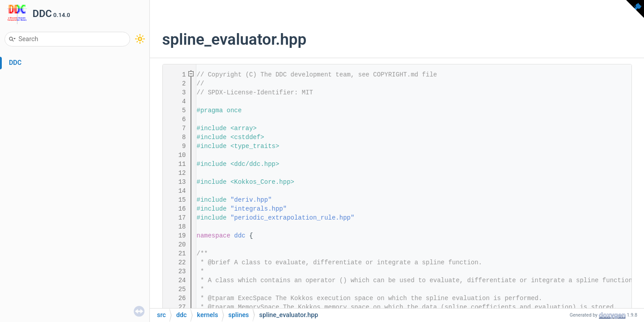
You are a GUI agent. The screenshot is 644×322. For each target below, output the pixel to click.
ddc (240, 236)
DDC (15, 63)
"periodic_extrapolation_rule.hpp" (292, 218)
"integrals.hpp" (258, 209)
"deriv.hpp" (251, 200)
